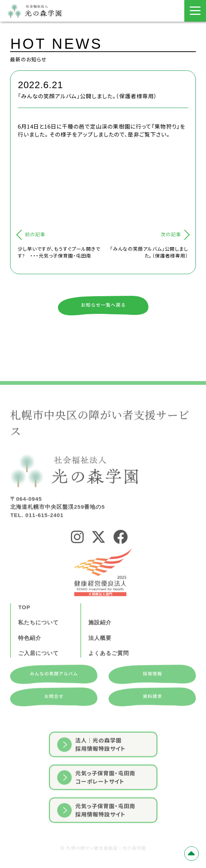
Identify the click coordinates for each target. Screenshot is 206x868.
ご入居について (38, 676)
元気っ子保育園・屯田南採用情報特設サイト (96, 833)
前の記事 (35, 234)
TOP (24, 630)
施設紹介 (100, 645)
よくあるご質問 (109, 676)
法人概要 (100, 660)
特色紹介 (30, 660)
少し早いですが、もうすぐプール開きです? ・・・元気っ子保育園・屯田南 (59, 252)
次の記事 (171, 234)
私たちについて (38, 645)
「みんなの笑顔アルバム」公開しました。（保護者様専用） (149, 252)
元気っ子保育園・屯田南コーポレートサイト (96, 800)
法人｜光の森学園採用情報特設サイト (91, 767)
